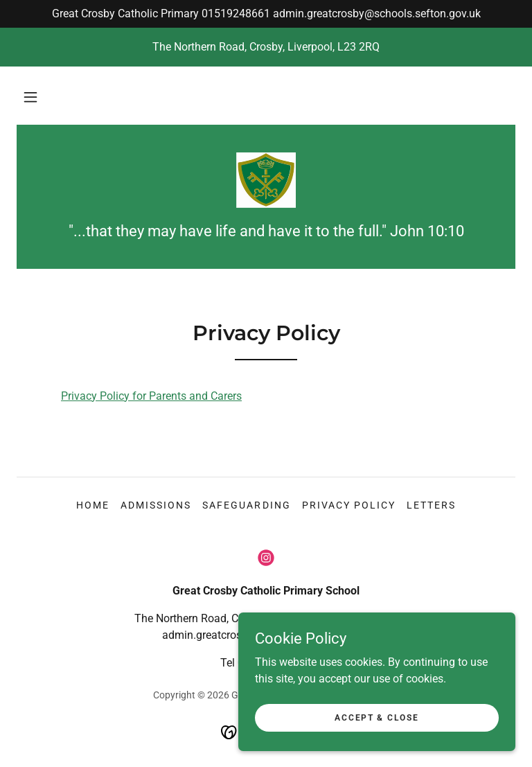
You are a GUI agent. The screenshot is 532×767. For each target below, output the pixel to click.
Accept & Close (376, 746)
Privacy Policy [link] (349, 505)
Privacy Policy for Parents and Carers (151, 396)
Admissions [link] (156, 505)
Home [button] (93, 505)
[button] (30, 97)
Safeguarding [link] (246, 505)
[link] (266, 180)
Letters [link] (431, 505)
